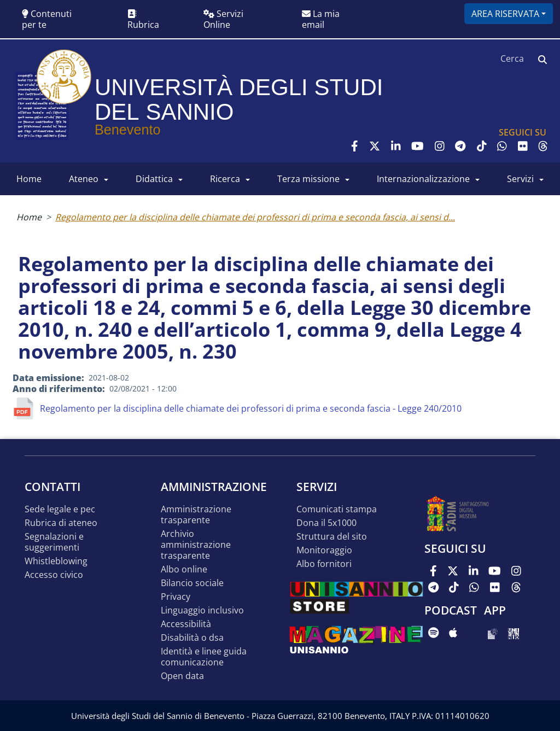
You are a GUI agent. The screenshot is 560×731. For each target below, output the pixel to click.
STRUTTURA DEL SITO (332, 537)
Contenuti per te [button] (47, 19)
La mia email (321, 19)
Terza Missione (308, 179)
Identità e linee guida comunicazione (204, 657)
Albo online (184, 569)
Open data (182, 676)
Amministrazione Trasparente (196, 515)
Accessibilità (186, 624)
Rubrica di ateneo (61, 523)
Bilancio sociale (192, 583)
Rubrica (143, 20)
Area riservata (505, 14)
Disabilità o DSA (192, 638)
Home (29, 217)
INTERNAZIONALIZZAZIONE (423, 179)
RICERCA (225, 179)
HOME (29, 179)
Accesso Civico (54, 575)
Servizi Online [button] (223, 19)
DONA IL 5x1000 (326, 523)
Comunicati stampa (337, 509)
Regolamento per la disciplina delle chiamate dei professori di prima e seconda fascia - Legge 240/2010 (251, 408)
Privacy (176, 597)
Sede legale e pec (60, 509)
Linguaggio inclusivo (202, 610)
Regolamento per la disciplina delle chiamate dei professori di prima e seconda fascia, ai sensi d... (255, 217)
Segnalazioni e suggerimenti (54, 542)
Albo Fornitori (324, 564)
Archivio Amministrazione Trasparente (196, 545)
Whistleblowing (56, 561)
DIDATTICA (154, 179)
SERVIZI (520, 179)
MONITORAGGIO (324, 550)
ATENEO (84, 179)
